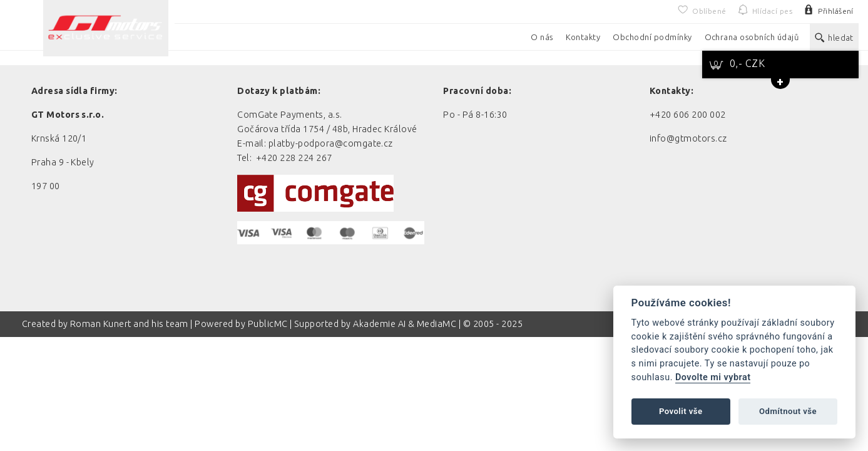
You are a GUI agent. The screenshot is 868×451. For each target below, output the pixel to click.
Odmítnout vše (788, 411)
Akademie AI (379, 324)
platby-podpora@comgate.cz (331, 143)
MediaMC (437, 324)
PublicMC (268, 324)
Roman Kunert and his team (130, 324)
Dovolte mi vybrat (713, 377)
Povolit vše (681, 411)
